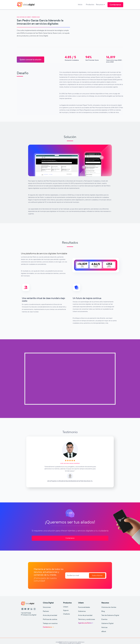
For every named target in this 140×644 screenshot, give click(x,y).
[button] (100, 5)
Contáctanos (70, 538)
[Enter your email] (86, 575)
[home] (26, 5)
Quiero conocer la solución (30, 59)
